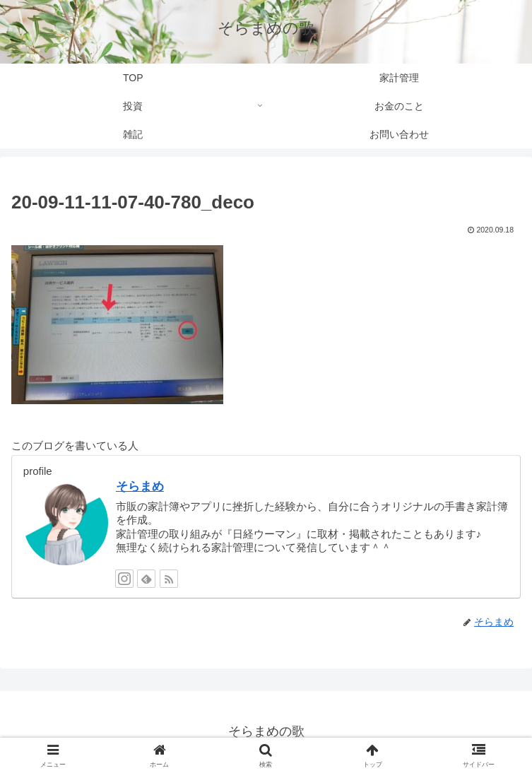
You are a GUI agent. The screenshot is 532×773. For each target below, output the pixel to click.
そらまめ (140, 486)
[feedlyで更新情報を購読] (146, 579)
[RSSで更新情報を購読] (169, 579)
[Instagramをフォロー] (124, 579)
